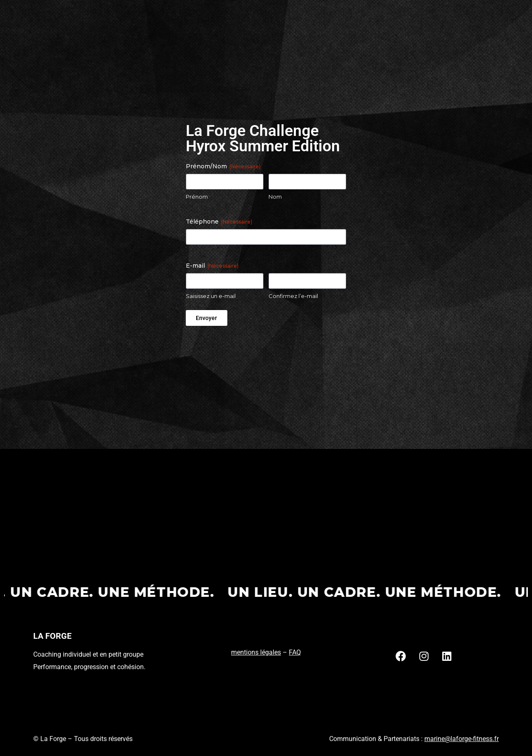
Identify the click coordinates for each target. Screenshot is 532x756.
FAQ (295, 652)
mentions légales (256, 652)
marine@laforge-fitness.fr (462, 739)
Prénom (197, 197)
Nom (275, 197)
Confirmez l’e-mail (293, 296)
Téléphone (219, 222)
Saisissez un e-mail (211, 296)
